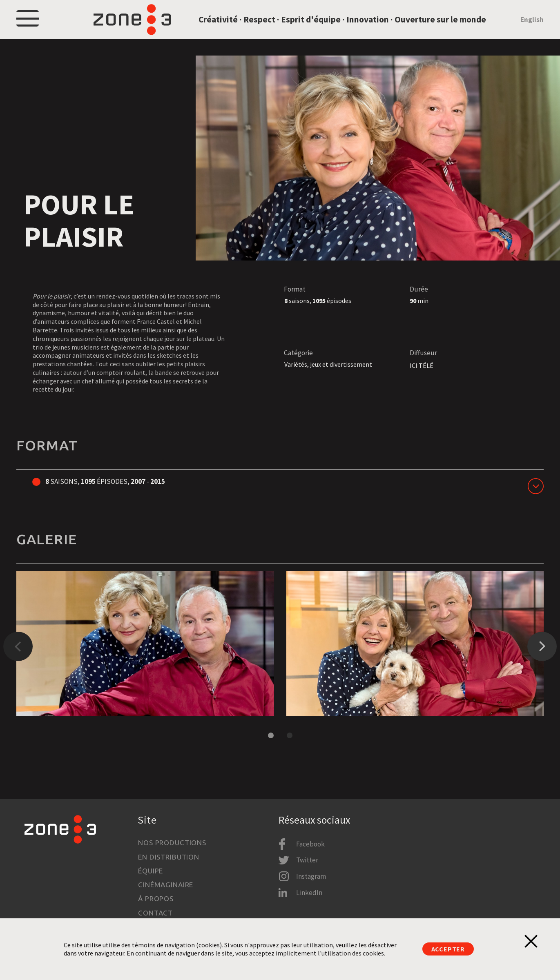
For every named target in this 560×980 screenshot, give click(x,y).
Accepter (448, 949)
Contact (155, 913)
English (532, 26)
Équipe (151, 871)
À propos (156, 899)
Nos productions (172, 843)
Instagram (311, 876)
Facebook (310, 844)
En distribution (169, 857)
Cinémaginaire (166, 885)
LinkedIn (309, 893)
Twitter (307, 860)
